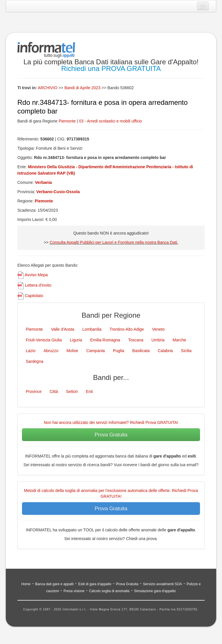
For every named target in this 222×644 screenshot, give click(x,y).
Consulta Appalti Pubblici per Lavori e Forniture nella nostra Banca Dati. (114, 242)
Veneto (158, 329)
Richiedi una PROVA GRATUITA (111, 68)
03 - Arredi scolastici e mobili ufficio (111, 121)
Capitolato (34, 296)
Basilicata (141, 351)
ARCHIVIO (48, 88)
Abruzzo (51, 351)
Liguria (76, 340)
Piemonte (67, 121)
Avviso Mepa (36, 275)
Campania (96, 351)
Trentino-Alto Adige (127, 329)
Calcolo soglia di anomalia (109, 591)
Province (34, 391)
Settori (72, 391)
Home (26, 584)
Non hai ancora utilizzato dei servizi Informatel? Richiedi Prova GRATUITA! (111, 422)
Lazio (31, 351)
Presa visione (74, 591)
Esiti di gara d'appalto (95, 584)
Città (54, 391)
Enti (89, 391)
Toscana (136, 340)
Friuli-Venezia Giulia (44, 340)
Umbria (158, 340)
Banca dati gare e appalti (55, 584)
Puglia (119, 351)
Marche (179, 340)
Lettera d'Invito (38, 285)
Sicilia (186, 351)
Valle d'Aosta (63, 329)
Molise (72, 351)
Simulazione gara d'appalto (155, 591)
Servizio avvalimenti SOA (163, 584)
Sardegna (35, 361)
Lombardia (92, 329)
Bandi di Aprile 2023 (83, 88)
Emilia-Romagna (105, 340)
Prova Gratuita (111, 435)
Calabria (165, 351)
